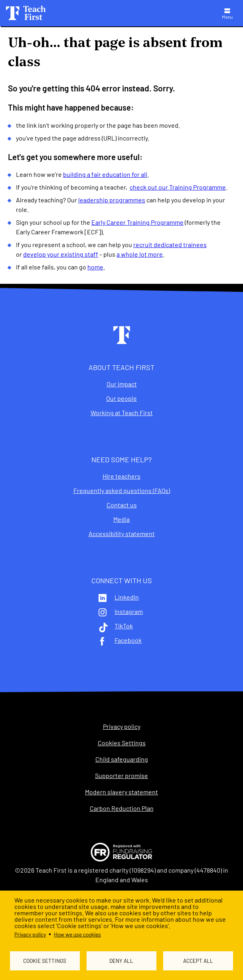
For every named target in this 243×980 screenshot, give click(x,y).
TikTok (124, 626)
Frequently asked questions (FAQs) (122, 491)
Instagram (129, 612)
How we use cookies (77, 934)
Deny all (121, 961)
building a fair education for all (105, 174)
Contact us (122, 505)
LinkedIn (127, 597)
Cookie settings (45, 961)
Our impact (122, 384)
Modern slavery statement (121, 792)
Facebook (128, 640)
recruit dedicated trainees (170, 245)
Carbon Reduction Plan (122, 808)
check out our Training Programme (178, 187)
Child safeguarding (122, 759)
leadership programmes (112, 200)
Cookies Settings (122, 743)
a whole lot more (140, 254)
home (95, 267)
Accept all (198, 961)
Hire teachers (121, 476)
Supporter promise (121, 776)
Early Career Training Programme (137, 222)
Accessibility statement (122, 534)
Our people (121, 398)
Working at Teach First (122, 413)
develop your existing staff (61, 254)
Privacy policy (30, 934)
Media (121, 519)
